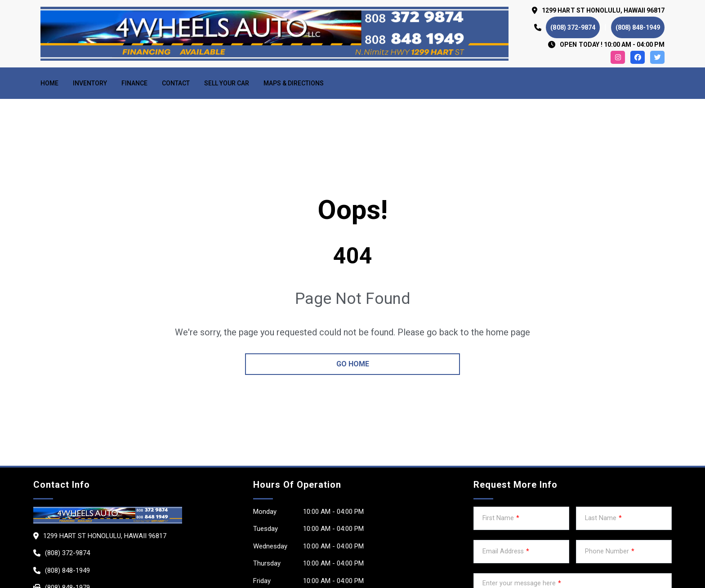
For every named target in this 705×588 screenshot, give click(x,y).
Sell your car (227, 83)
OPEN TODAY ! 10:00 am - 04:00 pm (612, 45)
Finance (134, 83)
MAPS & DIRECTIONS (294, 83)
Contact (176, 83)
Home (49, 83)
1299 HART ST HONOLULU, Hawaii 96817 (603, 10)
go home (353, 364)
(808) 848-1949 (638, 27)
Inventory (90, 83)
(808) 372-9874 (573, 27)
